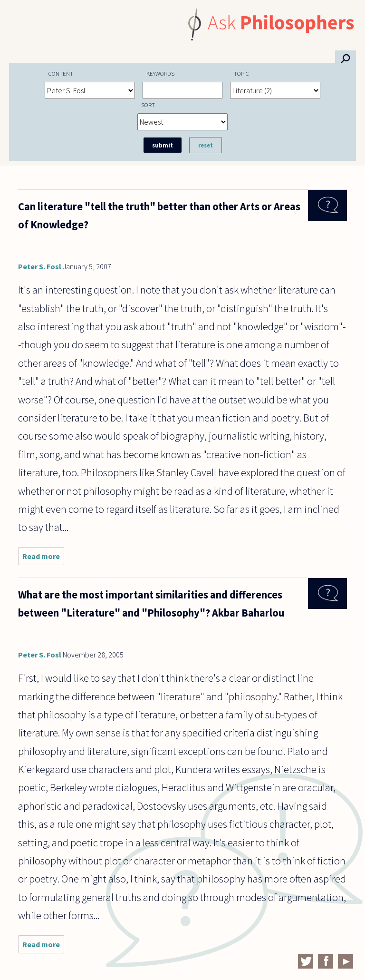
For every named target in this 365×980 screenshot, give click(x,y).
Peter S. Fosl (40, 266)
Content (61, 73)
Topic (241, 73)
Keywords (160, 73)
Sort (148, 105)
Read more (43, 558)
